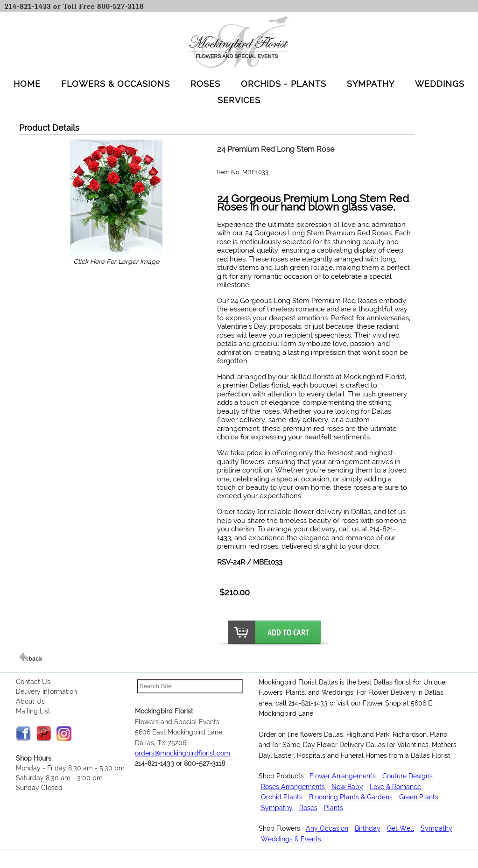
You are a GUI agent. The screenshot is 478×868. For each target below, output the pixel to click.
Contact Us (33, 682)
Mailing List (33, 711)
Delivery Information (46, 692)
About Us (30, 701)
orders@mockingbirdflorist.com (183, 753)
